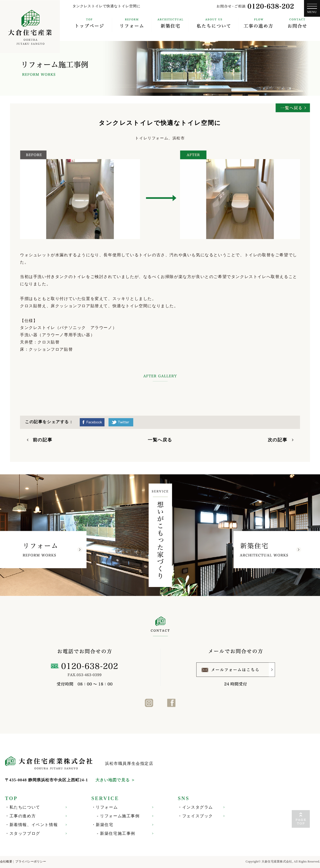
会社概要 (6, 862)
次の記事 (277, 440)
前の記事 (42, 440)
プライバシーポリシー (30, 862)
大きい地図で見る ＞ (115, 780)
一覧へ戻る (160, 440)
